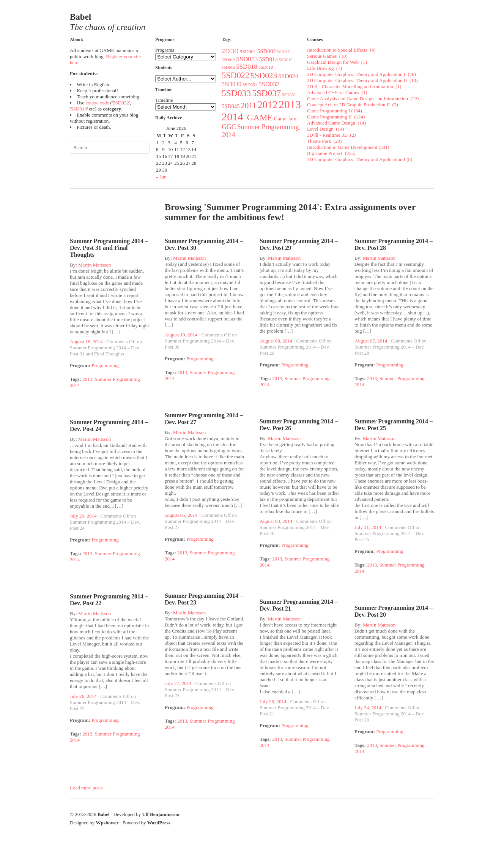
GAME (260, 118)
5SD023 (264, 76)
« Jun (161, 177)
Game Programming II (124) (336, 117)
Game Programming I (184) (335, 111)
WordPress (159, 823)
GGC (229, 127)
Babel (104, 814)
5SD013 (79, 109)
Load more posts (86, 788)
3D (235, 51)
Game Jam (285, 119)
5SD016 (228, 67)
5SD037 (266, 93)
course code (97, 103)
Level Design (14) (326, 129)
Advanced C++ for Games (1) (337, 92)
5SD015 (286, 60)
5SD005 (284, 52)
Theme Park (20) (324, 141)
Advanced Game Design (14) (336, 123)
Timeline (164, 100)
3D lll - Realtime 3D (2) (332, 135)
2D (226, 51)
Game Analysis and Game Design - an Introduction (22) (363, 99)
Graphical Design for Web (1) (337, 62)
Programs (165, 50)
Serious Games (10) (327, 56)
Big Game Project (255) (331, 153)
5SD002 (267, 51)
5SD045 (231, 106)
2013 (290, 104)
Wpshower (107, 823)
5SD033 (236, 93)
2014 (234, 117)
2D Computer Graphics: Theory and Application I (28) (361, 74)
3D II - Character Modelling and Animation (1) (354, 86)
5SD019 (266, 67)
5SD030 (232, 84)
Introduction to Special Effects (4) (341, 50)
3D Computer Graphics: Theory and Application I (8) (360, 159)
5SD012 (228, 60)
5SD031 (250, 85)
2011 (249, 106)
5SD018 (246, 67)
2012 (267, 105)
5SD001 (248, 51)
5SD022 (121, 103)
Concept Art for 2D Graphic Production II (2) (353, 105)
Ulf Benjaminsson (161, 814)
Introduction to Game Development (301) (348, 147)
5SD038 (289, 95)
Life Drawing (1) (324, 68)
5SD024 (288, 76)
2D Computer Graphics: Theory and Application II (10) (362, 80)
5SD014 (269, 59)
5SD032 (269, 84)
